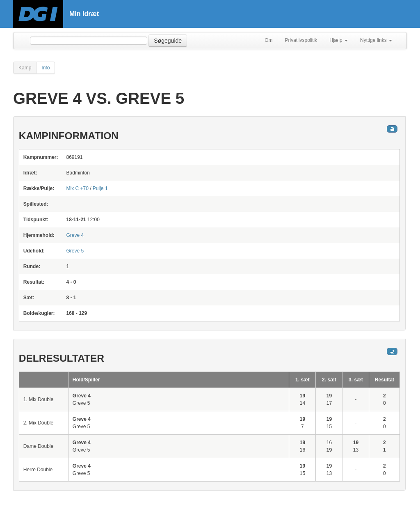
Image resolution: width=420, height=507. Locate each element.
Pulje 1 (100, 188)
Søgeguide (168, 41)
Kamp (25, 68)
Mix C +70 (77, 188)
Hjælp (339, 40)
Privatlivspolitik (301, 40)
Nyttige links (376, 40)
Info (46, 68)
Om (268, 40)
